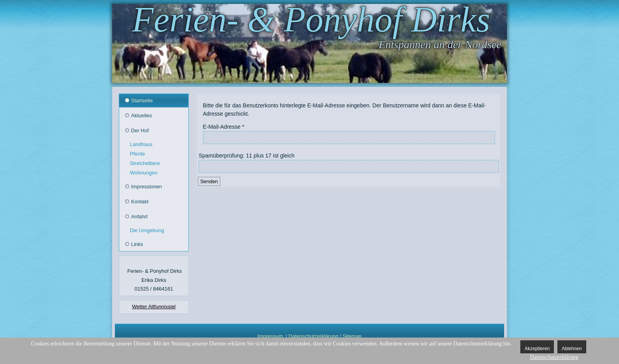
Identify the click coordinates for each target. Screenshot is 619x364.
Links (137, 244)
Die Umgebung (147, 230)
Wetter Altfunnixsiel (154, 307)
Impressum (270, 336)
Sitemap (352, 336)
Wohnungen (144, 173)
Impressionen (146, 187)
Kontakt (140, 202)
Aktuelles (142, 115)
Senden (209, 181)
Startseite (142, 100)
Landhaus (141, 144)
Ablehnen (572, 349)
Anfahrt (139, 217)
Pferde (137, 154)
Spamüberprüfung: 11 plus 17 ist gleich (247, 156)
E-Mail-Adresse (224, 127)
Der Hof (140, 130)
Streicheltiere (145, 163)
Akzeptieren (537, 349)
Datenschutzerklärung (313, 336)
